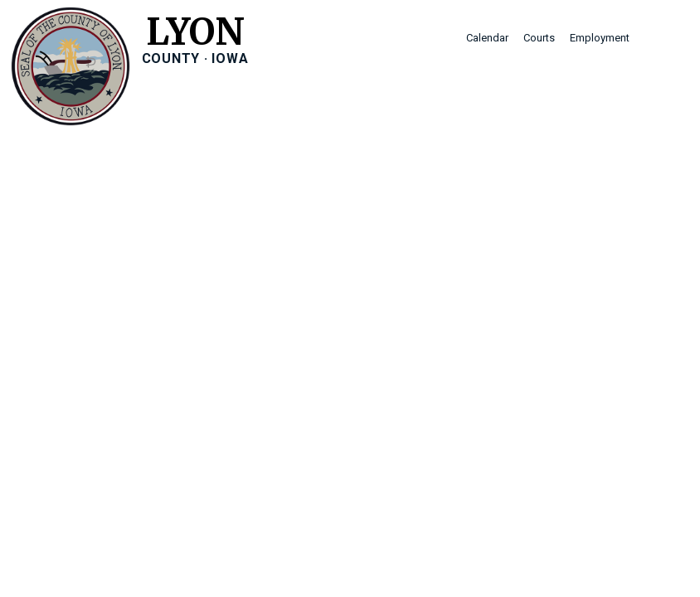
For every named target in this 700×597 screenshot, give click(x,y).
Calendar (487, 38)
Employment (600, 38)
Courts (539, 38)
